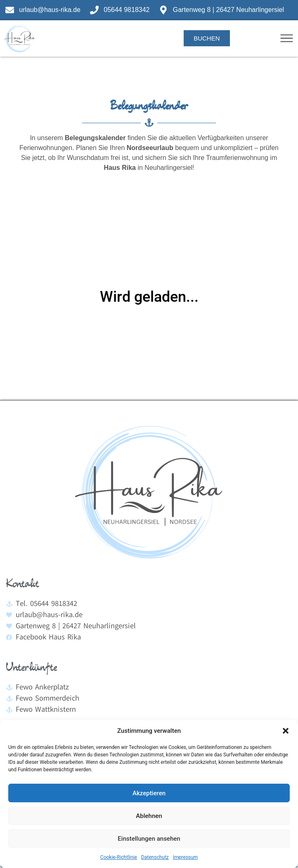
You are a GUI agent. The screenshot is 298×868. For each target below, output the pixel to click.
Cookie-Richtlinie (119, 857)
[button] (286, 731)
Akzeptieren (149, 793)
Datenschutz (155, 857)
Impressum (185, 857)
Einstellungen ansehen (149, 839)
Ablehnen (149, 816)
